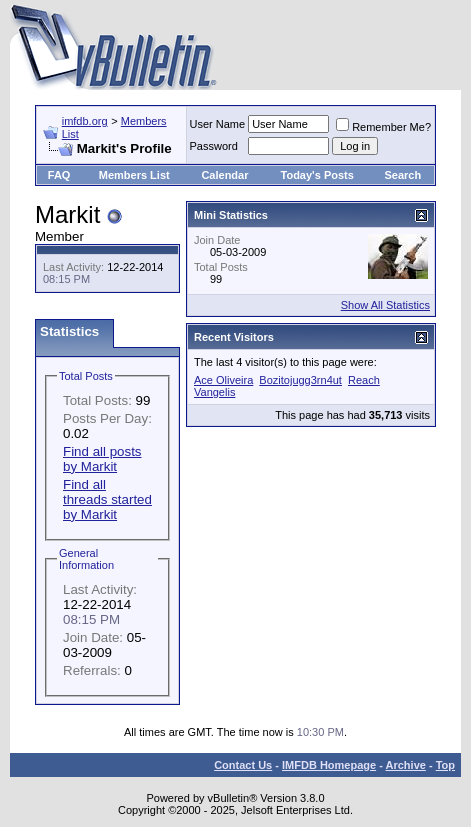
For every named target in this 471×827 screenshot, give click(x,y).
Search (403, 175)
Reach (364, 380)
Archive (406, 765)
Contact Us (243, 765)
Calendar (224, 175)
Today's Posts (317, 175)
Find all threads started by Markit (107, 499)
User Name (218, 124)
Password (214, 146)
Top (445, 765)
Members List (134, 175)
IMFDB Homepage (329, 765)
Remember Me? (383, 127)
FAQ (59, 175)
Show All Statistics (385, 305)
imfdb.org (85, 121)
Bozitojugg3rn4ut (300, 380)
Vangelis (214, 392)
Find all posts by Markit (102, 459)
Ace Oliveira (223, 380)
